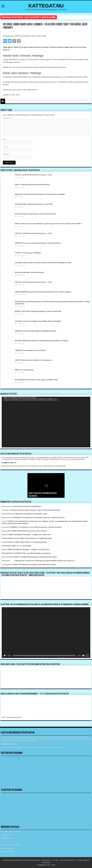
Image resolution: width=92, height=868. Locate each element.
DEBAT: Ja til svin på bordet (24, 370)
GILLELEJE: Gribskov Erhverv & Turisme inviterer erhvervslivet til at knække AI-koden (43, 263)
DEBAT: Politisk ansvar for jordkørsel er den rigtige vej (33, 360)
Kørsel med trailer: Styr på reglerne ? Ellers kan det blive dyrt (35, 214)
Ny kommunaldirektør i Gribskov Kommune (30, 272)
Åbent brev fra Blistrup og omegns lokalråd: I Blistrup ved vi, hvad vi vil (50, 561)
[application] (46, 422)
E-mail (5, 147)
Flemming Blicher (8, 553)
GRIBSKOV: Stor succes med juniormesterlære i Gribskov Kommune (38, 243)
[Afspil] (5, 656)
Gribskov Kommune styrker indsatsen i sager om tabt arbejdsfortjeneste (36, 510)
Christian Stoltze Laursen (10, 538)
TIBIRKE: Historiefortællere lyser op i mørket (30, 350)
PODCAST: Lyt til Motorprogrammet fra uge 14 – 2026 (33, 175)
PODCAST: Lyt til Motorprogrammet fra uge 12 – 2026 (33, 282)
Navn (5, 139)
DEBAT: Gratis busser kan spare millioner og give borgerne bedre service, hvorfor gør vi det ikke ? (48, 224)
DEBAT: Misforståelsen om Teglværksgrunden (36, 538)
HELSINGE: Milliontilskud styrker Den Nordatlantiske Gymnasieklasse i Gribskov (42, 341)
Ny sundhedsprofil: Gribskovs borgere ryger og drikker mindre (36, 380)
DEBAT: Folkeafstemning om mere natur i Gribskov (30, 531)
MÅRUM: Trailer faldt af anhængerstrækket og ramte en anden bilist (38, 311)
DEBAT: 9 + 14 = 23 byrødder (22, 546)
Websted (6, 154)
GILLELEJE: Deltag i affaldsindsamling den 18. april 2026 (34, 204)
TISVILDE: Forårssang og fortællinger (28, 253)
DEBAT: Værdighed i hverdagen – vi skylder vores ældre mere (30, 535)
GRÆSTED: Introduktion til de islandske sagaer (31, 514)
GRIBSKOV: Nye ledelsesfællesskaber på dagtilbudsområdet (36, 331)
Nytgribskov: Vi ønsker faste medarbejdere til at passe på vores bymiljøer (40, 194)
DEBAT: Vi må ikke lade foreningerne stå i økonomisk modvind (36, 557)
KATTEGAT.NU (46, 6)
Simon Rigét (6, 546)
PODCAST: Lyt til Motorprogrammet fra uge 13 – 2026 (33, 233)
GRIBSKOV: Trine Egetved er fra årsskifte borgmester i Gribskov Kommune (39, 518)
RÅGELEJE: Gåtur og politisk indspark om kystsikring (33, 553)
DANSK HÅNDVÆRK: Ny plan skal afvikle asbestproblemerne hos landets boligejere (43, 292)
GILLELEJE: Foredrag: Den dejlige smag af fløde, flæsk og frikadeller (38, 321)
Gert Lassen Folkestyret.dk (13, 561)
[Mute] (83, 656)
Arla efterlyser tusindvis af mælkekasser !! (28, 506)
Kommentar (7, 118)
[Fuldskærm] (87, 656)
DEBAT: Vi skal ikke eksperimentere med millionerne (32, 185)
